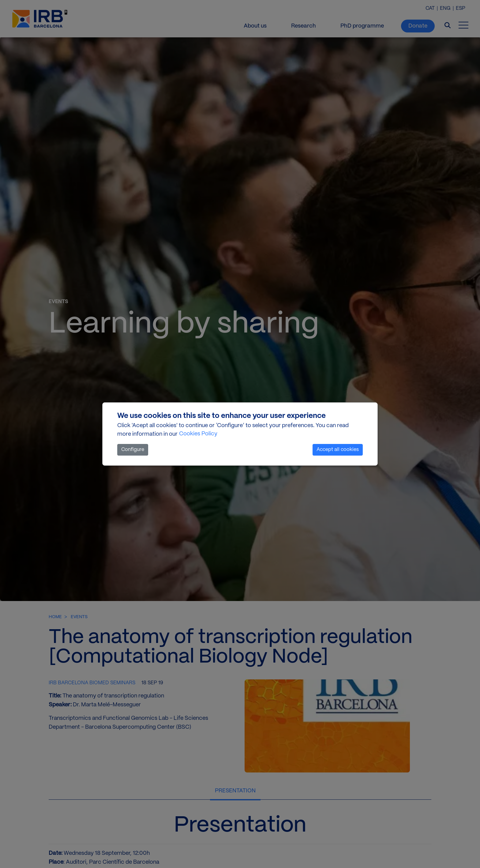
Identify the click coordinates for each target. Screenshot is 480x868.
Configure (133, 450)
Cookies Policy (198, 434)
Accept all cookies (338, 450)
